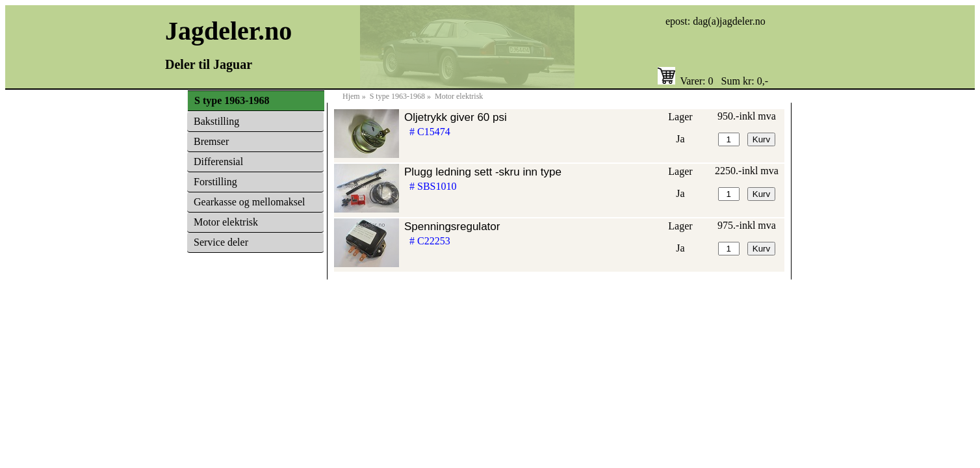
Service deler (221, 242)
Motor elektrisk (226, 222)
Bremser (211, 141)
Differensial (218, 162)
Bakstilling (216, 121)
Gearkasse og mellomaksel (250, 202)
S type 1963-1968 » (401, 96)
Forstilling (215, 182)
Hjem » (355, 96)
